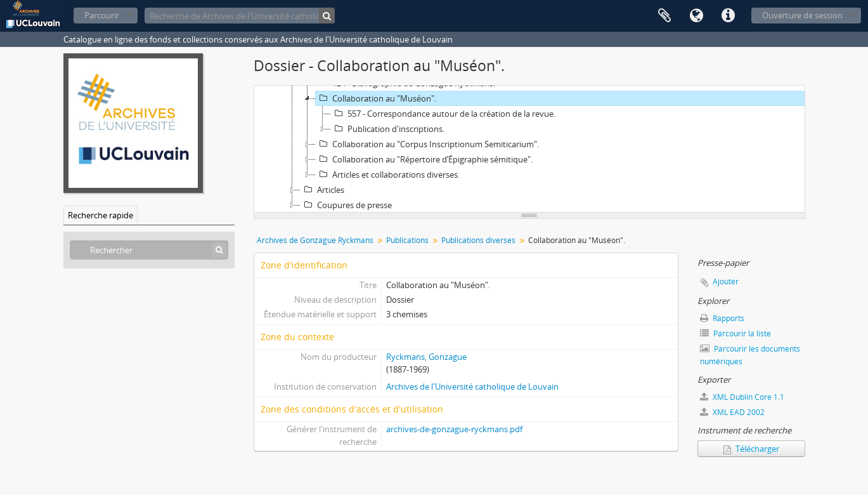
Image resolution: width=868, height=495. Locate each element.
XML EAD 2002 (732, 412)
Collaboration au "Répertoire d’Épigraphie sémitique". (424, 159)
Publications (407, 240)
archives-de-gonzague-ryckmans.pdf (454, 429)
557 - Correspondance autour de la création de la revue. (443, 114)
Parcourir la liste (735, 333)
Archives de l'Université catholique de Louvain (472, 386)
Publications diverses (478, 240)
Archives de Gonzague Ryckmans (315, 240)
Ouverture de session (802, 15)
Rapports (722, 318)
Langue (696, 16)
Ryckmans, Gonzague (426, 357)
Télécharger (751, 449)
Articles (322, 190)
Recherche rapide (100, 215)
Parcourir (102, 15)
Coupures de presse (346, 205)
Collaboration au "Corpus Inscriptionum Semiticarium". (427, 144)
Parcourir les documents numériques (750, 355)
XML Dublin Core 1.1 (742, 397)
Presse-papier (664, 16)
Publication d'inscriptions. (388, 129)
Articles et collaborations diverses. (388, 175)
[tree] (529, 149)
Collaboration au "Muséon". (376, 98)
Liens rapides (728, 16)
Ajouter (726, 281)
